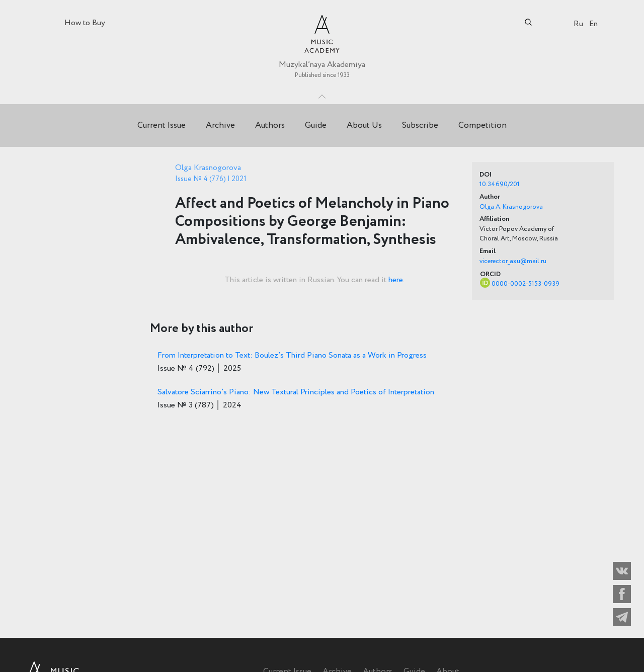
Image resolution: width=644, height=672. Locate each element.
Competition (482, 125)
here (396, 280)
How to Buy (85, 23)
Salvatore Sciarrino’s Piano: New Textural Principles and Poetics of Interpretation (296, 392)
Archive (220, 125)
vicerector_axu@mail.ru (513, 261)
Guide (316, 125)
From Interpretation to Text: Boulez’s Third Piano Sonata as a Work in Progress (292, 355)
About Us (364, 125)
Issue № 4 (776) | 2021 (211, 179)
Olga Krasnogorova (208, 168)
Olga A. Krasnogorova (511, 207)
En (593, 24)
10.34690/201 (500, 184)
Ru (578, 24)
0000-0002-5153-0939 (526, 284)
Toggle (322, 94)
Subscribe (420, 125)
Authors (270, 125)
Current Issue (162, 125)
